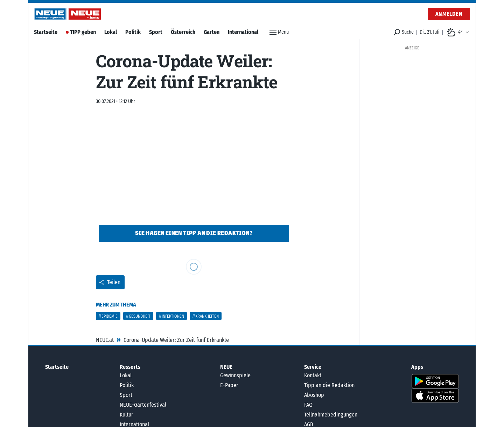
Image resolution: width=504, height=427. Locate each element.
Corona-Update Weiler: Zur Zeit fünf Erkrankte (176, 340)
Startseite (46, 32)
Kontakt (313, 375)
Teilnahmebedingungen (331, 415)
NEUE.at (105, 340)
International (243, 32)
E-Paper (229, 385)
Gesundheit (140, 316)
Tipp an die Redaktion (329, 385)
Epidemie (110, 316)
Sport (156, 32)
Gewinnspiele (235, 375)
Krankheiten (207, 316)
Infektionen (173, 316)
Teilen (110, 282)
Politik (133, 32)
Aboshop (314, 395)
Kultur (127, 415)
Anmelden (449, 14)
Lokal (111, 32)
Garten (212, 32)
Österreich (183, 32)
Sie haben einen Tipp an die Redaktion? (194, 233)
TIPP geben (83, 32)
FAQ (308, 405)
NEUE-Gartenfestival (143, 405)
